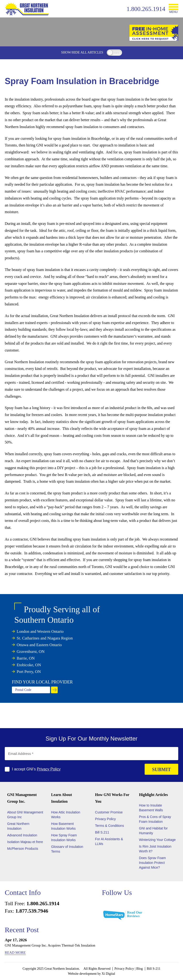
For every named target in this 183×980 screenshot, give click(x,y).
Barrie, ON (26, 658)
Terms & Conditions (109, 826)
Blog (140, 969)
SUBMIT (161, 769)
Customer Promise (109, 812)
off (117, 53)
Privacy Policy (49, 769)
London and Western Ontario (40, 631)
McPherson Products (23, 849)
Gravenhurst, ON (31, 652)
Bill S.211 (102, 832)
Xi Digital (108, 974)
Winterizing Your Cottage (157, 840)
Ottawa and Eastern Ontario (39, 645)
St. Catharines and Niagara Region (45, 638)
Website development (82, 974)
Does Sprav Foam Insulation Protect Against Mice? (152, 863)
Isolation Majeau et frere (25, 842)
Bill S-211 (154, 969)
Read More (15, 953)
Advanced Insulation (22, 835)
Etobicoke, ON (29, 665)
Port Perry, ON (29, 672)
